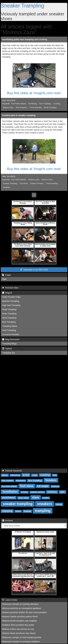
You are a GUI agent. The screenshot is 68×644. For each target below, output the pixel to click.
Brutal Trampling (50, 108)
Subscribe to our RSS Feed (34, 270)
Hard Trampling (9, 330)
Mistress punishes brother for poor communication (24, 612)
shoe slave (23, 498)
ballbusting (15, 475)
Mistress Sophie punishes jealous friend (20, 617)
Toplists (7, 349)
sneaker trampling (18, 504)
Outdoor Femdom (37, 184)
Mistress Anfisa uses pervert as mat (18, 629)
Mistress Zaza (8, 108)
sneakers (45, 504)
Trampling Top (8, 353)
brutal (26, 475)
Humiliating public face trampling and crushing (25, 39)
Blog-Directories (11, 339)
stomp (59, 504)
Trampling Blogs (9, 344)
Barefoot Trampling (11, 301)
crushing (45, 475)
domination (21, 481)
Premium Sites (10, 288)
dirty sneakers (8, 481)
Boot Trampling (9, 322)
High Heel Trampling (11, 305)
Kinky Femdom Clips (11, 297)
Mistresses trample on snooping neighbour (21, 642)
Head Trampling (9, 309)
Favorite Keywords (12, 471)
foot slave (27, 486)
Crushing (57, 104)
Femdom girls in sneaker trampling (19, 115)
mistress (52, 492)
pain (62, 492)
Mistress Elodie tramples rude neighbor (20, 621)
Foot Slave (24, 184)
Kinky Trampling (9, 314)
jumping (24, 492)
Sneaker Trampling (22, 6)
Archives (8, 521)
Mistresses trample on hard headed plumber (22, 637)
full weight (43, 486)
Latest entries (10, 600)
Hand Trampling (9, 318)
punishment (9, 498)
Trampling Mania (10, 326)
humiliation (10, 492)
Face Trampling (45, 104)
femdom (51, 480)
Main (4, 279)
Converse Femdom (11, 334)
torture (18, 511)
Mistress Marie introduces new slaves (19, 633)
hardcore (55, 486)
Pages (7, 275)
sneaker (46, 498)
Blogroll (7, 293)
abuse (5, 475)
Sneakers (6, 187)
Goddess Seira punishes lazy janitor (18, 625)
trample (27, 511)
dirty (55, 475)
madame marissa (37, 492)
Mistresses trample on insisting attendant (20, 604)
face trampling (35, 480)
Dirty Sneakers (22, 108)
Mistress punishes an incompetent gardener (22, 608)
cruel (35, 475)
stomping (7, 511)
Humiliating (33, 104)
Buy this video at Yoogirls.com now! (34, 93)
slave (36, 497)
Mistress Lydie (34, 180)
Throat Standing (36, 108)
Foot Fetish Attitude (19, 104)
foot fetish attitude (9, 486)
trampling (43, 511)
